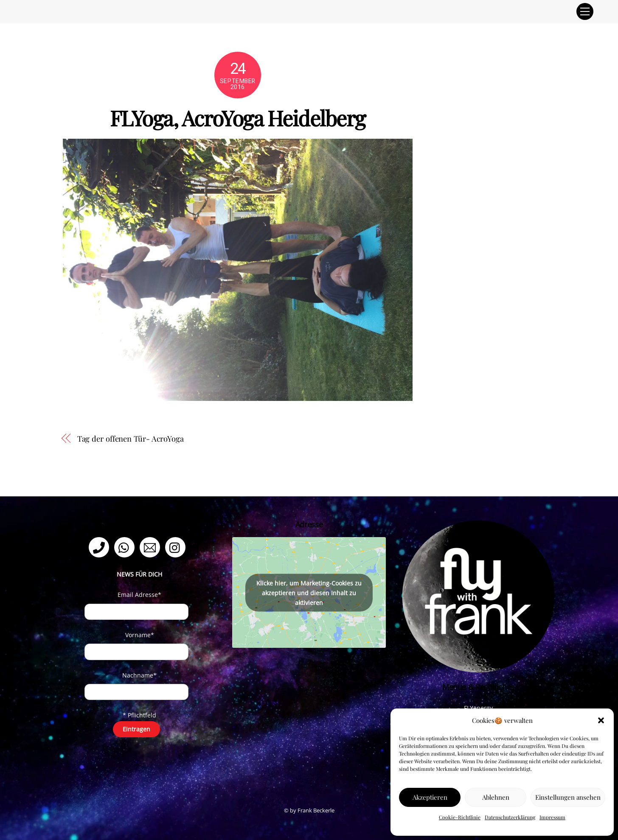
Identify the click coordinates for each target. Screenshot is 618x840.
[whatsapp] (126, 547)
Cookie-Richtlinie (460, 817)
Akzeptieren (430, 797)
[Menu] (585, 11)
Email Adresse (139, 595)
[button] (601, 720)
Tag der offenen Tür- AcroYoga (131, 438)
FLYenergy (478, 708)
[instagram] (177, 547)
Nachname (139, 675)
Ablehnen (496, 797)
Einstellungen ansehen (568, 797)
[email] (151, 547)
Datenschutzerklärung (510, 817)
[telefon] (100, 547)
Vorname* (140, 635)
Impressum (552, 817)
